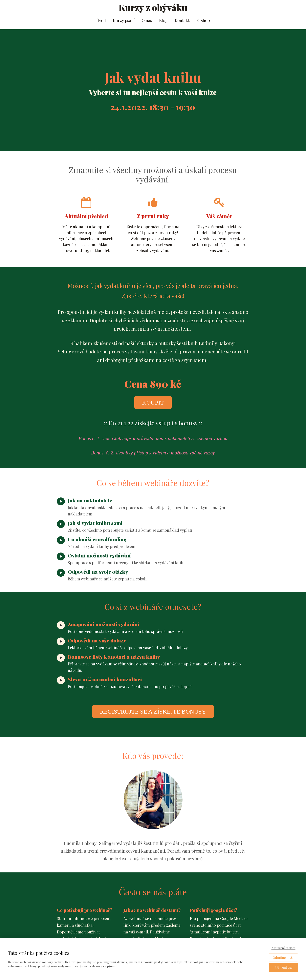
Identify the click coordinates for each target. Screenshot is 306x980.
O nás (147, 20)
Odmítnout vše (283, 958)
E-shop (203, 20)
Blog (163, 20)
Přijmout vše (283, 967)
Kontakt (182, 20)
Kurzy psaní (124, 20)
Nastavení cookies (284, 948)
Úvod (101, 20)
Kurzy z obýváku (153, 7)
